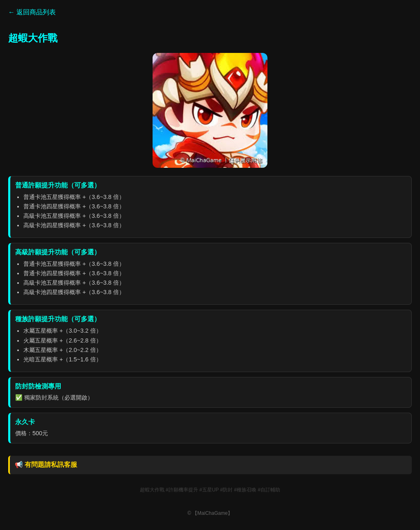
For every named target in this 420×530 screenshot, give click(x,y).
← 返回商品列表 (32, 12)
